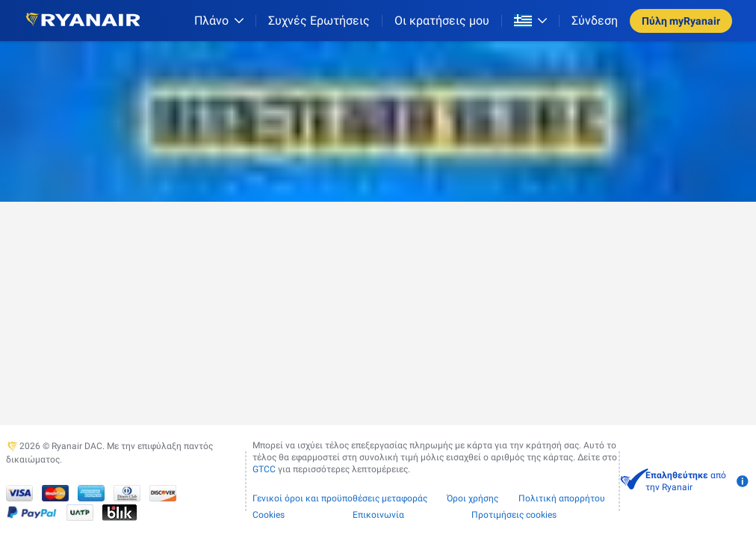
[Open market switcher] (530, 21)
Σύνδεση (595, 21)
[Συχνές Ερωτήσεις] (319, 21)
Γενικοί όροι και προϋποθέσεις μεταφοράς (340, 498)
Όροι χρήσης (472, 498)
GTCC (264, 469)
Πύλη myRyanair (681, 21)
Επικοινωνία (378, 515)
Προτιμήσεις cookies (514, 515)
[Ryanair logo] (83, 21)
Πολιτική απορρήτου (562, 498)
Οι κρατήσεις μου (442, 21)
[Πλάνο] (219, 21)
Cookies (269, 515)
